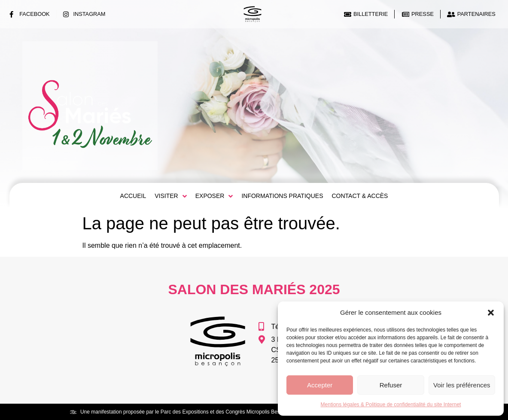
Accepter (320, 385)
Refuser (391, 385)
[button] (491, 313)
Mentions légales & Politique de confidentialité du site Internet (391, 405)
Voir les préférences (462, 385)
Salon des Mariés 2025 (254, 289)
